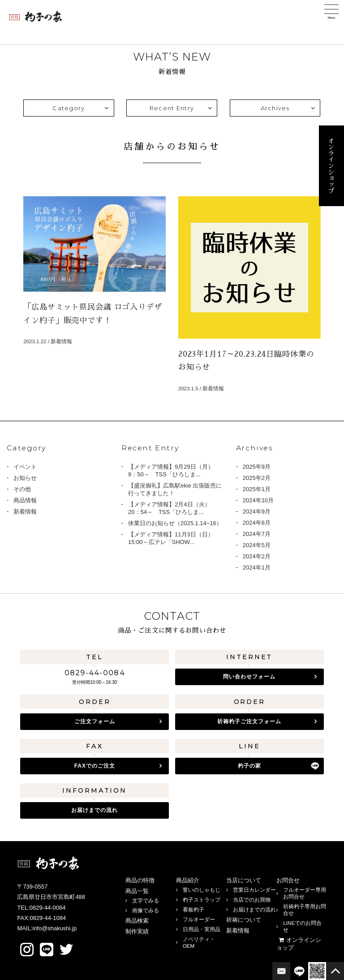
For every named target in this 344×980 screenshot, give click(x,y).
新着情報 (25, 512)
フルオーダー (199, 919)
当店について (244, 880)
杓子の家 (249, 766)
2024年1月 (257, 568)
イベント (25, 467)
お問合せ (288, 880)
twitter (66, 950)
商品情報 (25, 500)
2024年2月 (257, 556)
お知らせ (25, 478)
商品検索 (137, 921)
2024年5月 (257, 545)
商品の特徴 (140, 880)
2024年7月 (257, 534)
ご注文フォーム (95, 721)
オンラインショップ (331, 166)
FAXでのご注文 (95, 766)
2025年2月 (257, 478)
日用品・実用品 (202, 929)
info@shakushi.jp (54, 928)
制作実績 (137, 931)
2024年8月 (257, 523)
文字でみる (146, 900)
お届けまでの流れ (95, 810)
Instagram (27, 950)
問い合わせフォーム (249, 677)
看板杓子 (193, 909)
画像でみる (146, 910)
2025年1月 (257, 489)
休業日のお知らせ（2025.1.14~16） (175, 523)
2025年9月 (257, 467)
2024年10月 (258, 500)
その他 (22, 489)
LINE (47, 950)
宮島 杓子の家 (36, 17)
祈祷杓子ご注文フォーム (249, 721)
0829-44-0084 (95, 673)
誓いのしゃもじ (202, 890)
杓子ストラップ (202, 900)
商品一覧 (137, 891)
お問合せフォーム (281, 971)
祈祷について (244, 920)
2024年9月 (257, 512)
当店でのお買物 (252, 900)
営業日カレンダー (254, 890)
